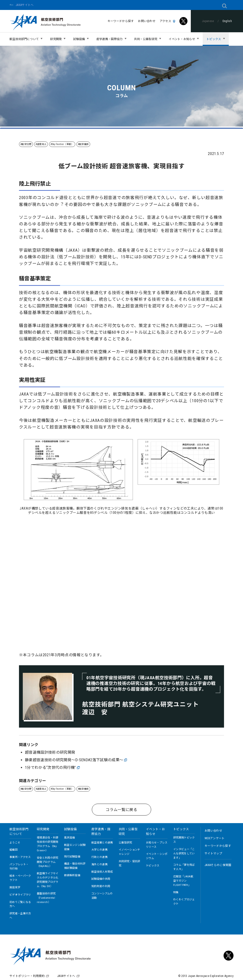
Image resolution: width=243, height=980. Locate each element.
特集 (176, 886)
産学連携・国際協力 (101, 825)
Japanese (208, 21)
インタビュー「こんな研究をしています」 (184, 847)
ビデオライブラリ (20, 888)
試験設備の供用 (101, 873)
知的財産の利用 (101, 880)
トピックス (153, 859)
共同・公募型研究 (128, 825)
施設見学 (15, 881)
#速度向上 (41, 144)
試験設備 (70, 823)
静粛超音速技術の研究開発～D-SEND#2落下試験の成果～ (76, 754)
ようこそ (15, 836)
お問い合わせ (147, 21)
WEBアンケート (215, 832)
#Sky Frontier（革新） (62, 144)
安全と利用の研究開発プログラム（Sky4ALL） (48, 856)
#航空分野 (26, 144)
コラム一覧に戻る (121, 803)
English (227, 21)
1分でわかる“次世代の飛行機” (52, 761)
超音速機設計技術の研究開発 (50, 746)
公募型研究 (125, 836)
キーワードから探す (121, 21)
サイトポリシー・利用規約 (27, 970)
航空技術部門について (19, 825)
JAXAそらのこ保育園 (218, 859)
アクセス (167, 21)
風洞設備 (69, 831)
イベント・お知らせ (155, 825)
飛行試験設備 (72, 850)
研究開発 (43, 823)
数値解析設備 (72, 869)
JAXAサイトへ (25, 5)
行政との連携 (99, 851)
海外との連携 (99, 858)
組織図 (14, 844)
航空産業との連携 (102, 836)
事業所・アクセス (20, 851)
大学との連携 (99, 844)
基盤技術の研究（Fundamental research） (46, 891)
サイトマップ (213, 847)
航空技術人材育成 (102, 865)
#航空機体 (83, 144)
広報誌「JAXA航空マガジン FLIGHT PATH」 (183, 874)
